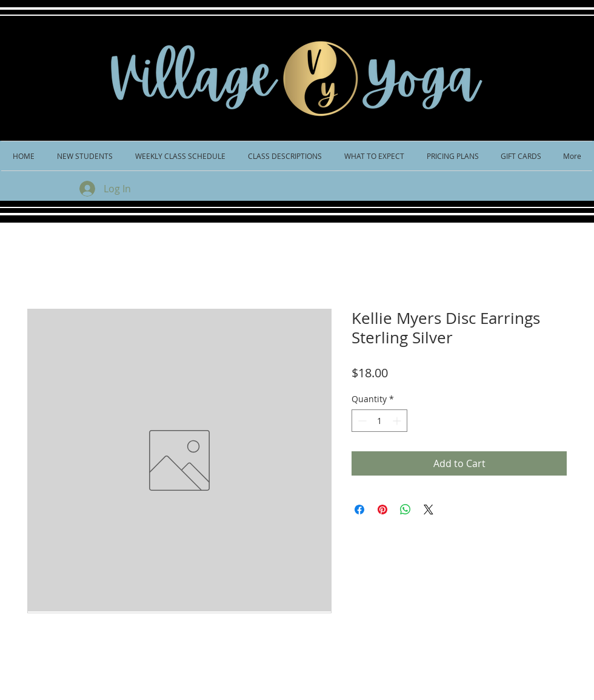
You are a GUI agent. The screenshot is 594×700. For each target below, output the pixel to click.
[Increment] (398, 421)
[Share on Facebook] (359, 510)
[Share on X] (429, 510)
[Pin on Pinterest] (382, 510)
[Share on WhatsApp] (405, 510)
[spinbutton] (379, 421)
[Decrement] (361, 421)
